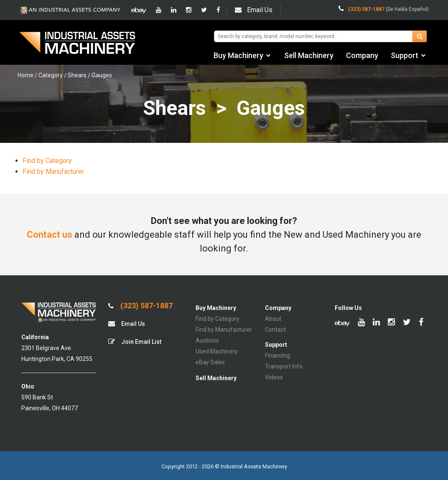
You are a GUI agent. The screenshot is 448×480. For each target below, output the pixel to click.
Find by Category (47, 161)
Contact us (50, 235)
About (273, 319)
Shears (77, 75)
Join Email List (135, 342)
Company (362, 55)
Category (51, 75)
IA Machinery (77, 44)
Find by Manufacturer (53, 171)
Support (405, 55)
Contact (275, 330)
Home (25, 75)
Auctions (207, 340)
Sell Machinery (309, 55)
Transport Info (284, 366)
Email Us (254, 10)
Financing (277, 356)
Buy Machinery (238, 55)
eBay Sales (210, 362)
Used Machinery (217, 351)
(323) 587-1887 (140, 306)
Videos (274, 377)
